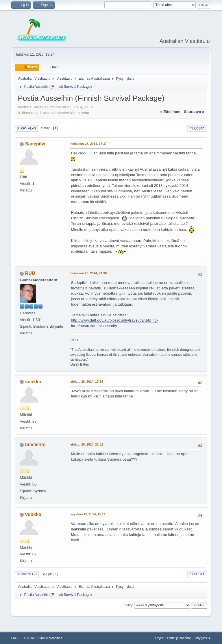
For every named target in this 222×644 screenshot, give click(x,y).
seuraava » (194, 112)
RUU (30, 273)
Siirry (128, 605)
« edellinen (170, 112)
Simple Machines (50, 638)
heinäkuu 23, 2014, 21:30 (88, 273)
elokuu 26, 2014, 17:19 (87, 382)
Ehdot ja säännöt (179, 638)
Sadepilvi (35, 144)
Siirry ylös (27, 574)
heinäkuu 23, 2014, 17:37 (88, 144)
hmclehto (35, 445)
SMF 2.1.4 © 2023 (24, 638)
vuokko (33, 382)
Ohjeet (160, 638)
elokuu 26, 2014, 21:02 (87, 444)
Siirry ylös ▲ (202, 638)
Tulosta (197, 128)
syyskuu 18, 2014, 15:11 (88, 514)
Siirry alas (26, 128)
